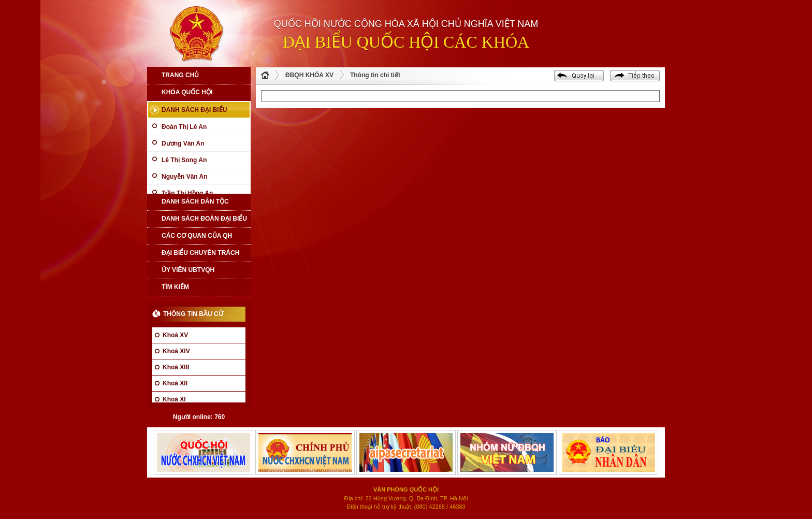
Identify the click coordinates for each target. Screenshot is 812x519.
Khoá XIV (176, 351)
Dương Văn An (183, 143)
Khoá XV (175, 335)
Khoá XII (175, 383)
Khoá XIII (176, 367)
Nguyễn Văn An (185, 177)
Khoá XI (174, 399)
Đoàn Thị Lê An (184, 127)
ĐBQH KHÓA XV (309, 75)
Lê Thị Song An (184, 160)
